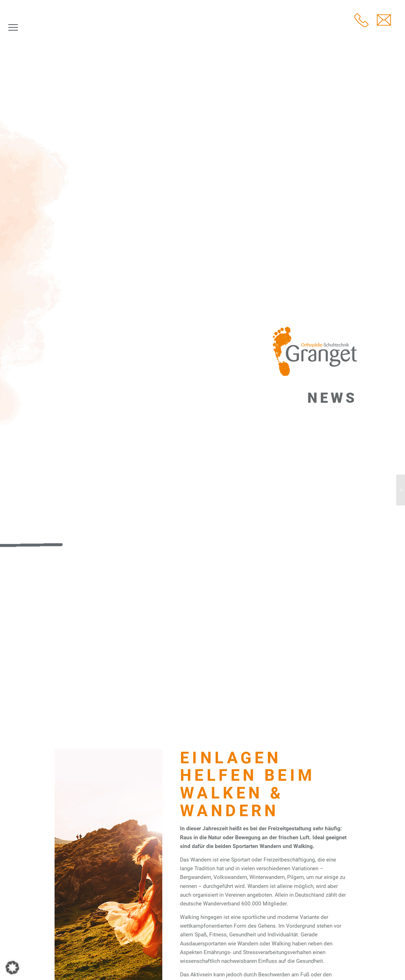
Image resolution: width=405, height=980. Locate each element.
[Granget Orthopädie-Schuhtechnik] (55, 28)
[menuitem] (13, 28)
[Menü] (13, 28)
